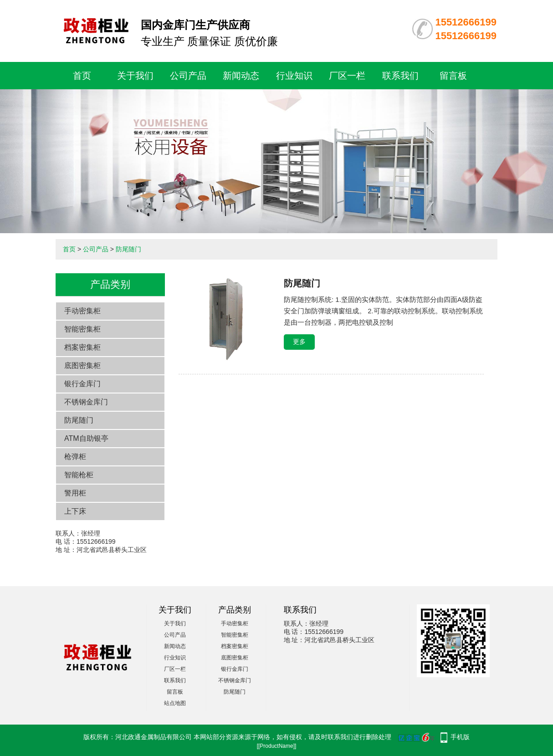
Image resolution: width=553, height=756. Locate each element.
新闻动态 (241, 76)
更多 (299, 342)
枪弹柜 (75, 457)
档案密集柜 (82, 347)
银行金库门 (82, 384)
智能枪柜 (79, 475)
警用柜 (75, 493)
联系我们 (400, 76)
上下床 (75, 511)
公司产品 (188, 76)
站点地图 (175, 703)
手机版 (460, 737)
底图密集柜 (82, 365)
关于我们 (135, 76)
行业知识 (294, 76)
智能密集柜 (82, 329)
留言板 (453, 76)
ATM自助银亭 (86, 438)
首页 (82, 76)
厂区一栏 (347, 76)
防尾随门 (128, 249)
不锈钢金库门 (86, 402)
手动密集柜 (82, 311)
